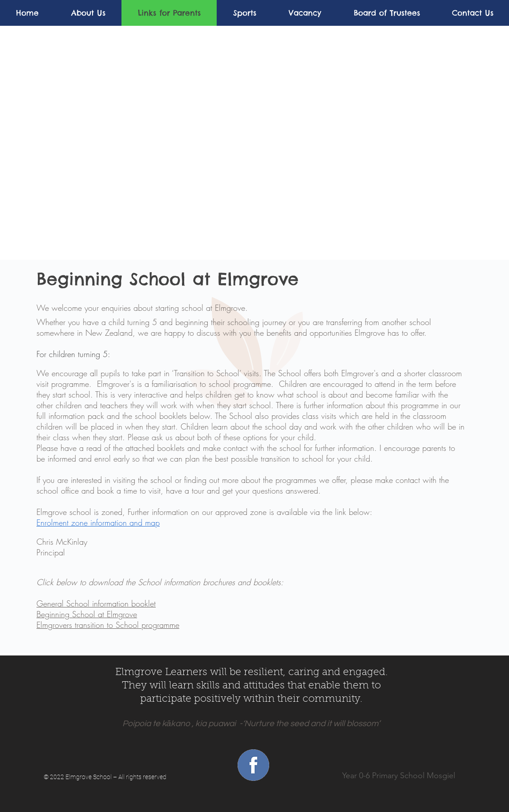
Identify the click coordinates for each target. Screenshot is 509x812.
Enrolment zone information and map (98, 523)
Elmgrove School (89, 777)
